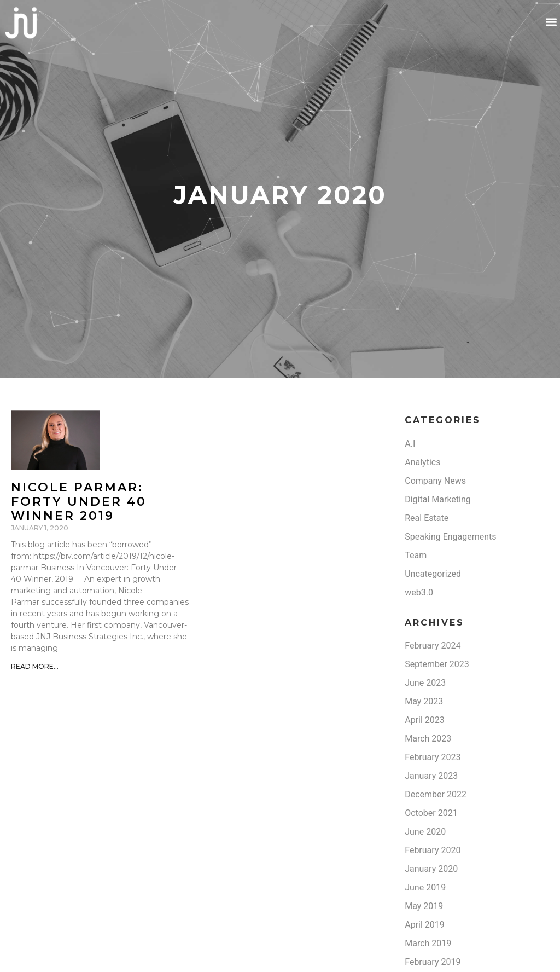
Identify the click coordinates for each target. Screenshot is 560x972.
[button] (551, 22)
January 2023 (431, 776)
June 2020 (425, 832)
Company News (435, 481)
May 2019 (424, 906)
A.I (410, 444)
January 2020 (431, 869)
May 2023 (424, 701)
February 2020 (433, 850)
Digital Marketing (438, 499)
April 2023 (425, 720)
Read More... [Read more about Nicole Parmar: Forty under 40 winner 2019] (35, 666)
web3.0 (419, 592)
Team (416, 555)
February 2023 (433, 757)
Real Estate (427, 518)
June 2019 (425, 887)
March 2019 (428, 943)
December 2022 (436, 794)
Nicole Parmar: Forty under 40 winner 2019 (79, 502)
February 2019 (433, 962)
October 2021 (431, 813)
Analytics (422, 462)
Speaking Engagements (450, 537)
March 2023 (428, 739)
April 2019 (425, 925)
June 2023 (425, 683)
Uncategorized (433, 574)
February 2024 (433, 646)
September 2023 (437, 664)
